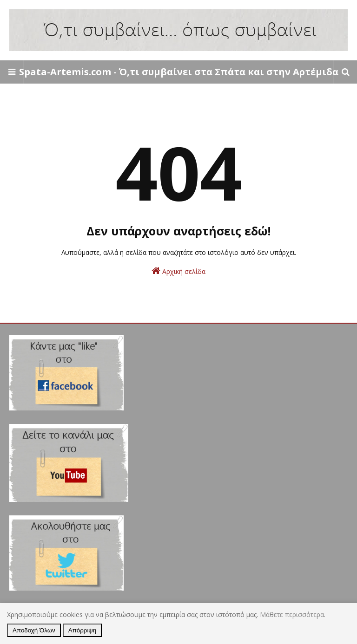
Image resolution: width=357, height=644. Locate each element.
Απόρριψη (83, 630)
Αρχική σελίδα (178, 271)
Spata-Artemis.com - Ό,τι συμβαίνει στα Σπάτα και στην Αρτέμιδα (179, 72)
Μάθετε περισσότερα (292, 615)
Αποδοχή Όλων (34, 630)
